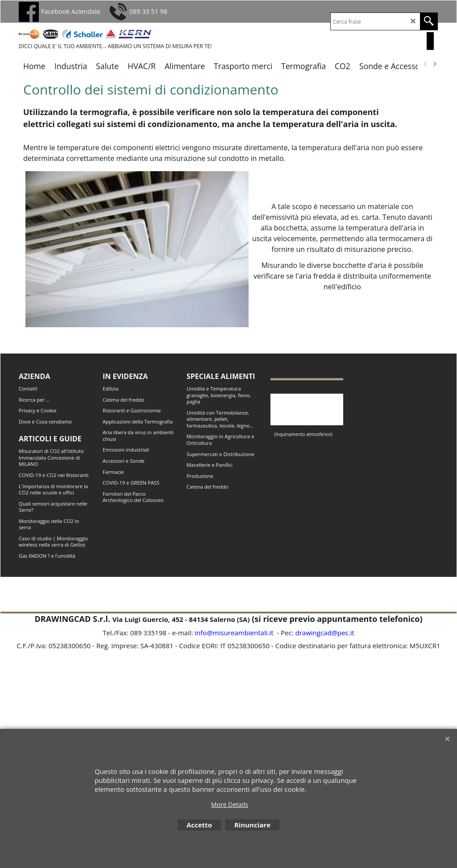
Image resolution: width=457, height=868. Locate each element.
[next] (434, 64)
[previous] (425, 64)
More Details (230, 804)
